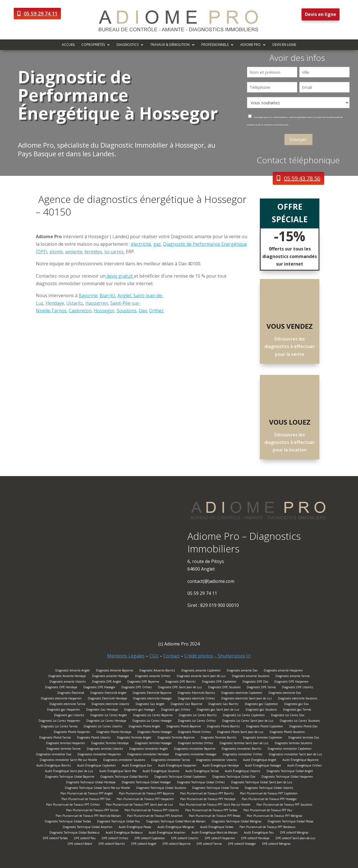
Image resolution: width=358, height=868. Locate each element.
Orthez (156, 311)
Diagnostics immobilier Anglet (149, 749)
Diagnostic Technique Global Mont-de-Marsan (176, 822)
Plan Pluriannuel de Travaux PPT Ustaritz (152, 811)
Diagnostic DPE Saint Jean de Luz (180, 688)
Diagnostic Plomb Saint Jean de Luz (240, 733)
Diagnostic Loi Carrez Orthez (197, 721)
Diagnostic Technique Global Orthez (201, 783)
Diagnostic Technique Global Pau (119, 822)
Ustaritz (75, 303)
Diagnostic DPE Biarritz (181, 682)
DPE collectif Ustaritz (185, 839)
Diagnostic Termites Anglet (134, 738)
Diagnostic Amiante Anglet (73, 671)
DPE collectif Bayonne (176, 844)
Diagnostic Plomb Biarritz (223, 727)
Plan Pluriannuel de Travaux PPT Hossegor (269, 800)
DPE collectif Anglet (144, 844)
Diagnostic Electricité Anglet (108, 693)
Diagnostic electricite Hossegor (152, 699)
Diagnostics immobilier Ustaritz (216, 761)
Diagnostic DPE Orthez (137, 688)
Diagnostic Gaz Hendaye (102, 710)
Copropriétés (93, 45)
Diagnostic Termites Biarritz (219, 738)
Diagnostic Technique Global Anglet (290, 772)
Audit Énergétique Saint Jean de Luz (69, 772)
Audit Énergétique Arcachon (167, 833)
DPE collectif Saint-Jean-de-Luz (295, 839)
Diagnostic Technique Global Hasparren (287, 777)
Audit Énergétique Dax (137, 766)
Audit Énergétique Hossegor (263, 766)
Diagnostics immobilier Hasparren (99, 755)
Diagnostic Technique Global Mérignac (237, 822)
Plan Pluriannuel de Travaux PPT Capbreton (269, 794)
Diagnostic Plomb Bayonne (184, 727)
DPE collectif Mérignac (294, 833)
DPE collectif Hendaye (255, 839)
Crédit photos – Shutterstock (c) (218, 656)
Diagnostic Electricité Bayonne (152, 693)
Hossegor (104, 311)
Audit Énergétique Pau (259, 833)
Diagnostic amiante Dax (242, 671)
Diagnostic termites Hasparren (65, 744)
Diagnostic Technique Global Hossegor (146, 783)
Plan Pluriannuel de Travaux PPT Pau (268, 811)
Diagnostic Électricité (71, 693)
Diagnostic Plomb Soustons (287, 733)
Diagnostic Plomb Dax (303, 727)
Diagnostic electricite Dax (285, 693)
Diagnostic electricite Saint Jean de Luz (247, 699)
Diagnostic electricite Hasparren (61, 699)
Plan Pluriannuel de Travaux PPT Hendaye (208, 800)
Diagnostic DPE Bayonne (143, 682)
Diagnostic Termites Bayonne (176, 738)
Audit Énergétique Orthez (305, 766)
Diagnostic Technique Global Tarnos (215, 788)
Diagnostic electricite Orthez (196, 699)
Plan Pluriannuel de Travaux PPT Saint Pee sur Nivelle (215, 805)
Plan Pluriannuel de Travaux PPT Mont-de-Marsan (88, 816)
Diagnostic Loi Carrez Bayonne (153, 716)
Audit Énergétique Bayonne (301, 761)
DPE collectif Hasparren (220, 839)
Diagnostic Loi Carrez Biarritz (198, 716)
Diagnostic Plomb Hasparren (72, 733)
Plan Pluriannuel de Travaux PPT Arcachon (155, 816)
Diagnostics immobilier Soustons (124, 761)
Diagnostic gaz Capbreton (261, 705)
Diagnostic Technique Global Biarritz (124, 777)
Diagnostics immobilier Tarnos (171, 761)
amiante (74, 252)
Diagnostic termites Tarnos (63, 749)
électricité (141, 244)
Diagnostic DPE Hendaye (61, 688)
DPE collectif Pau (85, 839)
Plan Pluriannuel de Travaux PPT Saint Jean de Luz (140, 805)
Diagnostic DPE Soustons (224, 688)
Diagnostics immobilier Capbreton (290, 749)
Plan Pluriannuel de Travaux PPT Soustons (284, 805)
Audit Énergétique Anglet (260, 761)
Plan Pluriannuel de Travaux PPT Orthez (73, 805)
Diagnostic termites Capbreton (262, 738)
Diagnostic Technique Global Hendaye (91, 783)
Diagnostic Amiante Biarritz (157, 671)
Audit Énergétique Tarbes (217, 828)
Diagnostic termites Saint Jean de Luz (244, 744)
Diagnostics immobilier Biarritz (242, 749)
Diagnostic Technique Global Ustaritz (269, 788)
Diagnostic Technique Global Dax (234, 777)
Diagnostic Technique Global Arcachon (88, 828)
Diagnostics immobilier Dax (54, 755)
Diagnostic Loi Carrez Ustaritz (103, 727)
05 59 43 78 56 (302, 178)
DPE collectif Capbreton (150, 839)
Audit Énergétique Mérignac (176, 828)
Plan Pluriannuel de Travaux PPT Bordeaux (267, 828)
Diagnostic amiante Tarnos (293, 677)
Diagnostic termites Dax (304, 738)
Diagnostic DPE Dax (255, 682)
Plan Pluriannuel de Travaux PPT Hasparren (145, 800)
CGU (154, 656)
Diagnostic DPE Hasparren (291, 682)
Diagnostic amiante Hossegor (110, 677)
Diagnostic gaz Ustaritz (69, 716)
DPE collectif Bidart (80, 844)
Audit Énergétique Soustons (161, 772)
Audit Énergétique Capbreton (96, 766)
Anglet (124, 295)
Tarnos (59, 311)
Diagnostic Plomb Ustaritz (94, 738)
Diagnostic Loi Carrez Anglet (109, 716)
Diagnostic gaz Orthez (176, 710)
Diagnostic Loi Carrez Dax (288, 716)
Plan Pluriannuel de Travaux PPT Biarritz (207, 794)
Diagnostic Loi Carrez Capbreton (244, 716)
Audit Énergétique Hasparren (177, 766)
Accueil (69, 45)
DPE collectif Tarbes (55, 839)
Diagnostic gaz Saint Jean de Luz (218, 710)
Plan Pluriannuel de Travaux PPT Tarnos (92, 811)
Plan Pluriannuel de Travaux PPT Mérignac (275, 816)
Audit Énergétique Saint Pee (118, 772)
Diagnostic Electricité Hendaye (107, 699)
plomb (56, 252)
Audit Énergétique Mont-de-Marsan (215, 833)
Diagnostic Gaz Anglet (150, 705)
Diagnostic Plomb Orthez (194, 733)
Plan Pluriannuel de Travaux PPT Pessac (215, 816)
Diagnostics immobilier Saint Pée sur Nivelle (68, 761)
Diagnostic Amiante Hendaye (67, 677)
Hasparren (97, 303)
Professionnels (215, 45)
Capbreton (80, 311)
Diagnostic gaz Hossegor (140, 710)
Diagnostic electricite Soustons (298, 699)
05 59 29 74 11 (41, 13)
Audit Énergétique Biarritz (54, 766)
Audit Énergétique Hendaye (221, 766)
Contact (171, 656)
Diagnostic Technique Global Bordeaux (75, 833)
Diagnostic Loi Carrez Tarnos (59, 727)
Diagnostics (128, 45)
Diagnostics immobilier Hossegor (196, 755)
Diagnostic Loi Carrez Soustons (300, 721)
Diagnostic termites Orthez (196, 744)
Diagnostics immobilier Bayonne (195, 749)
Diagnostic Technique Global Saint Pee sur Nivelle (97, 788)
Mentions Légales (126, 656)
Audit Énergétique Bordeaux (124, 833)
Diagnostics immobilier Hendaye (148, 755)
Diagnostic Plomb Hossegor (155, 733)
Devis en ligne (321, 14)
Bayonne (88, 295)
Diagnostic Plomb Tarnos (55, 738)
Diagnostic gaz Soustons (261, 710)
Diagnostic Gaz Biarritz (223, 705)
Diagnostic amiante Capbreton (201, 671)
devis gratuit (120, 276)
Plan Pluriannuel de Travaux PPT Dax (86, 800)
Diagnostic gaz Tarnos (297, 710)
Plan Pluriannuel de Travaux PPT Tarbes (211, 811)
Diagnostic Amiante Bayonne (115, 671)
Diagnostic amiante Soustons (251, 677)
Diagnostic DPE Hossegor (99, 688)
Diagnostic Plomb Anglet (144, 727)
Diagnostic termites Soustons (293, 744)
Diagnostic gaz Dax (296, 705)
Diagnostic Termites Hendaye (110, 744)
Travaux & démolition (170, 45)
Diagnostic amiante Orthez (153, 677)
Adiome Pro (250, 45)
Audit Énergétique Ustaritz (243, 772)
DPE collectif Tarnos (209, 844)
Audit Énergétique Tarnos (202, 772)
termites (93, 252)
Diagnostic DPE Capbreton (219, 682)
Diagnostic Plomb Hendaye (114, 733)
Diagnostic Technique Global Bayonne (70, 777)
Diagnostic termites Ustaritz (105, 749)
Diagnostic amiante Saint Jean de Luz (201, 677)
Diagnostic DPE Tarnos (261, 688)
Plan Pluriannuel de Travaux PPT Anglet (87, 794)
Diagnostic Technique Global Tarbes (68, 822)
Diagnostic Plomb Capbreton (265, 727)
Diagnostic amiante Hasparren (283, 671)
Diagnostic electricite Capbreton (242, 693)
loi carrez (114, 252)
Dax (143, 311)
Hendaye (55, 303)
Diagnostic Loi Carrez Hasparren (59, 721)
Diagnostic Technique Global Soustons (161, 788)
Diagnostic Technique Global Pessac (291, 822)
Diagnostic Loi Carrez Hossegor (152, 721)
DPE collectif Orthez (115, 839)
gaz (157, 244)
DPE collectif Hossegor (242, 844)
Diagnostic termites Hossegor (153, 744)
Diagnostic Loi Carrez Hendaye (106, 721)
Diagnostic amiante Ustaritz (68, 682)
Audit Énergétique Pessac (135, 828)
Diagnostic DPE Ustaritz (298, 688)
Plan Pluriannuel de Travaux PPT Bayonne (146, 794)
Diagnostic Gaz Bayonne (186, 705)
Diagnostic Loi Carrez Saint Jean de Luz (248, 721)
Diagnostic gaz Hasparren (63, 710)
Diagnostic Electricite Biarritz (196, 693)
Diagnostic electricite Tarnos (67, 705)
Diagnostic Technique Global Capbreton (180, 777)
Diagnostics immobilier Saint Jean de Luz (295, 755)
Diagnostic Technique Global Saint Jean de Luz (262, 783)
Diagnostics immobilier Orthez (243, 755)
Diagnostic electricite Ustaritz (110, 705)
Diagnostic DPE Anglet (107, 682)
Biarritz (107, 295)
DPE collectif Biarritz (112, 844)
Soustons (127, 311)
